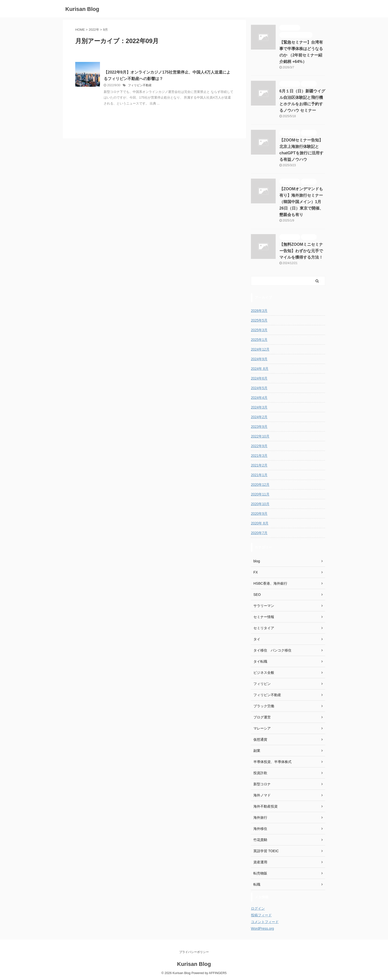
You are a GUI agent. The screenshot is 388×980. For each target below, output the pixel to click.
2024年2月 (259, 417)
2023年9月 (259, 427)
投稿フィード (261, 915)
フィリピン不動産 (140, 85)
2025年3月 (259, 330)
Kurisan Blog (82, 9)
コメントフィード (265, 922)
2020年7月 (259, 533)
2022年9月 (259, 446)
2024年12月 (260, 349)
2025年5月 (259, 320)
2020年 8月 (260, 523)
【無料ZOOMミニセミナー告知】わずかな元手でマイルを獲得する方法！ (301, 251)
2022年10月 (260, 436)
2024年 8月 (260, 369)
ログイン (258, 908)
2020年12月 (260, 485)
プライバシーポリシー (194, 952)
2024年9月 (259, 359)
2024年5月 (259, 388)
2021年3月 (259, 456)
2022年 (94, 30)
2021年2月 (259, 465)
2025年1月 (259, 340)
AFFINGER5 (218, 973)
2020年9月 (259, 514)
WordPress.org (262, 928)
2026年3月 (259, 311)
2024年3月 (259, 407)
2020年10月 (260, 504)
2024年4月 (259, 398)
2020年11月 (260, 494)
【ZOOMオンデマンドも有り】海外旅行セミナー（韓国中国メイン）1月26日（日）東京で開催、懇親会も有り (301, 202)
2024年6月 (259, 378)
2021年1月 (259, 475)
